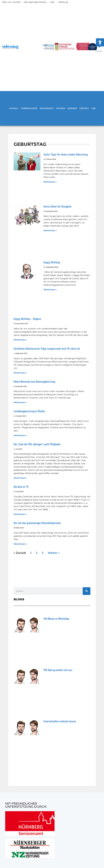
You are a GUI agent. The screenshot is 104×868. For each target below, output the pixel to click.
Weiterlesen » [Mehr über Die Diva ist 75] (20, 514)
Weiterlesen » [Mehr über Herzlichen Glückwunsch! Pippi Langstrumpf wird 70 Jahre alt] (20, 373)
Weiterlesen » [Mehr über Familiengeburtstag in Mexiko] (20, 435)
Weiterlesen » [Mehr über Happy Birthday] (50, 290)
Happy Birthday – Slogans (27, 319)
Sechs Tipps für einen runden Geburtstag (66, 154)
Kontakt (17, 2)
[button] (100, 42)
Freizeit (84, 108)
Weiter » (54, 553)
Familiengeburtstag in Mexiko (29, 411)
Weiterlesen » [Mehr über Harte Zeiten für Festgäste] (50, 230)
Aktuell (14, 108)
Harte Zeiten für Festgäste (57, 206)
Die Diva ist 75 (21, 487)
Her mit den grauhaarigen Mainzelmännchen (37, 523)
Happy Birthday (52, 262)
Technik (61, 108)
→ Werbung (62, 2)
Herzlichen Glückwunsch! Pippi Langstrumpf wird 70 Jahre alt (47, 348)
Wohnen (72, 108)
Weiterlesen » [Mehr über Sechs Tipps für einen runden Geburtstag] (50, 182)
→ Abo (51, 2)
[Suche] (87, 591)
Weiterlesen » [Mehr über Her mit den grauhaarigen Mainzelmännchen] (20, 544)
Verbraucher (29, 108)
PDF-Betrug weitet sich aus (58, 670)
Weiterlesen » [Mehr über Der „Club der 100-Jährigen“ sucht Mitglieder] (20, 478)
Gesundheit (47, 108)
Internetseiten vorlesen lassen (60, 721)
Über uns (7, 2)
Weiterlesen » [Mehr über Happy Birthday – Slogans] (20, 340)
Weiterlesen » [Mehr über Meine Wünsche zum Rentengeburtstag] (20, 402)
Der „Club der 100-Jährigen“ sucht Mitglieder (37, 444)
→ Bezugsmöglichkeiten (34, 2)
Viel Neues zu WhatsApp (56, 618)
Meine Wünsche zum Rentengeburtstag (34, 381)
